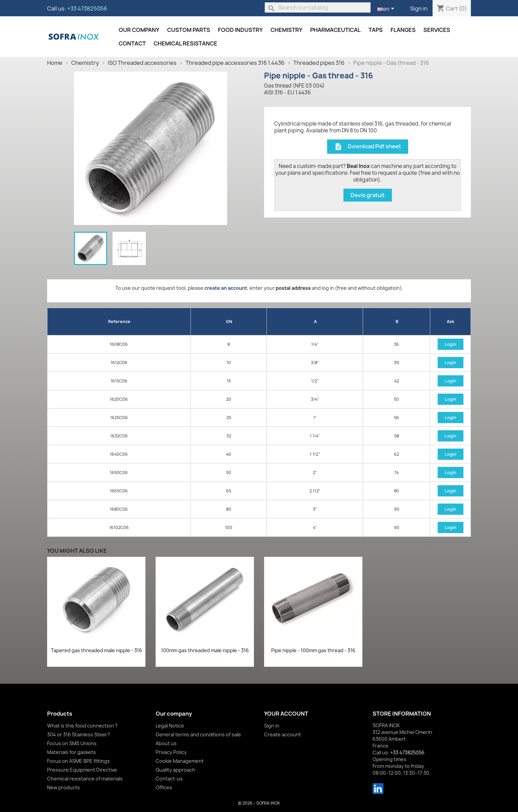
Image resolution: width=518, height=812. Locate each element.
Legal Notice (170, 726)
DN (229, 322)
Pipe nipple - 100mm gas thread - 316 (313, 650)
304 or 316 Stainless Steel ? (79, 734)
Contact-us (169, 779)
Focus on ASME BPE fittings (78, 761)
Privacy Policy (171, 752)
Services (437, 30)
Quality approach (175, 770)
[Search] (318, 7)
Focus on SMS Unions (72, 743)
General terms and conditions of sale (198, 734)
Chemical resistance (185, 43)
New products (64, 787)
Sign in (419, 8)
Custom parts (189, 30)
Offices (164, 787)
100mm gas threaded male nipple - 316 (205, 650)
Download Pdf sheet (368, 147)
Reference (119, 322)
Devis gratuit (368, 195)
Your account (286, 714)
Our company (139, 30)
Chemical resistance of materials (85, 779)
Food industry (240, 30)
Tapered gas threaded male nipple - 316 (96, 650)
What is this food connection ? (82, 726)
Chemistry (286, 30)
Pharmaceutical (335, 30)
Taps (376, 30)
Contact (132, 43)
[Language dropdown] (387, 9)
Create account (283, 734)
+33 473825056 (87, 8)
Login (451, 344)
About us (166, 743)
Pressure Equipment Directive (82, 770)
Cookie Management (180, 761)
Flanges (403, 30)
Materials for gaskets (72, 752)
